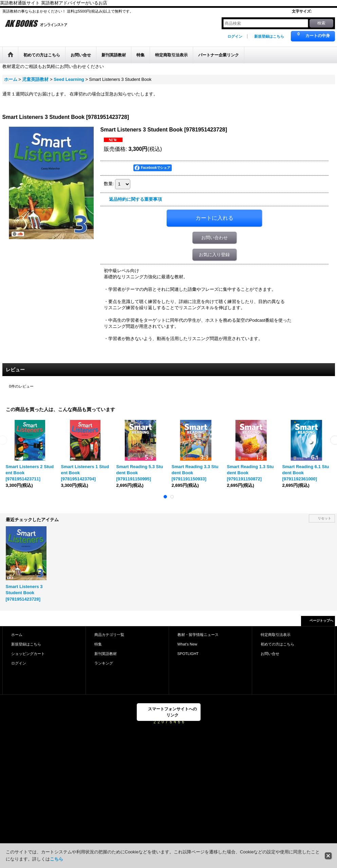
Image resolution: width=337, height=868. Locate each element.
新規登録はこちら (269, 36)
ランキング (104, 663)
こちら (57, 859)
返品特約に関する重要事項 (135, 199)
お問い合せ (270, 654)
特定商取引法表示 (276, 635)
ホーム (17, 635)
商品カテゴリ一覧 (109, 635)
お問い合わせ (214, 238)
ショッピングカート (28, 654)
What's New (188, 644)
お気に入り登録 (214, 255)
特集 (98, 644)
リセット (324, 518)
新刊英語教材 (106, 654)
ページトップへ (321, 621)
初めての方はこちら (277, 644)
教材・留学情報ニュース (198, 635)
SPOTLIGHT (188, 654)
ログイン (235, 36)
